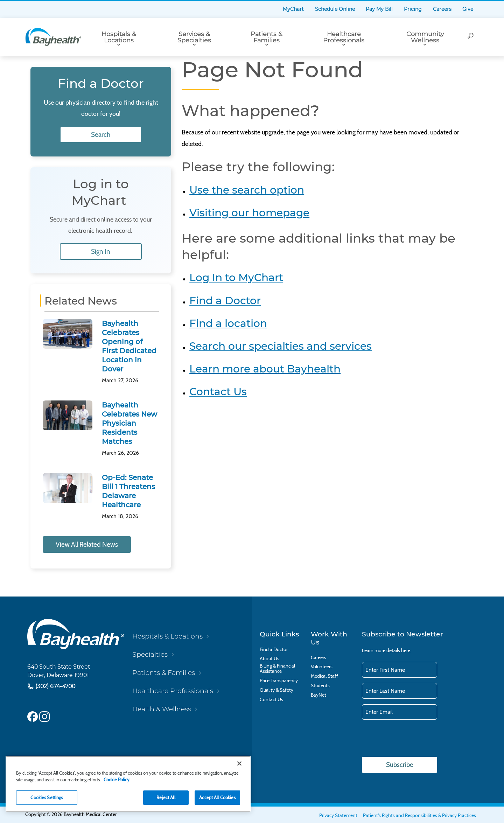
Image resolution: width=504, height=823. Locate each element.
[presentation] (415, 739)
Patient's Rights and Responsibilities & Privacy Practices (419, 815)
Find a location (228, 323)
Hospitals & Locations (119, 37)
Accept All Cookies (217, 797)
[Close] (239, 763)
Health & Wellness (162, 709)
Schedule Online (335, 9)
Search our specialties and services (281, 346)
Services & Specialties (194, 37)
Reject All (166, 797)
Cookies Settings (47, 797)
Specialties (150, 654)
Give (468, 9)
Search (101, 135)
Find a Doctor (225, 300)
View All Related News (87, 545)
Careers (442, 9)
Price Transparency (279, 681)
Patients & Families (267, 37)
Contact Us (218, 391)
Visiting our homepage (249, 212)
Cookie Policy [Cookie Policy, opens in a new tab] (117, 780)
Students (320, 686)
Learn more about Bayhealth (265, 369)
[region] (128, 784)
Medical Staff (324, 676)
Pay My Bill (379, 9)
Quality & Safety (276, 690)
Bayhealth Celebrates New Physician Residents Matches (129, 423)
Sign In (101, 252)
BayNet (318, 695)
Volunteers (322, 667)
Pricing (413, 9)
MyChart (293, 9)
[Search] (471, 37)
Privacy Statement (338, 815)
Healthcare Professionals (344, 37)
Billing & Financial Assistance (277, 669)
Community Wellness (425, 37)
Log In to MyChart (236, 277)
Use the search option (247, 190)
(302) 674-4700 (55, 687)
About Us (269, 659)
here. (406, 650)
